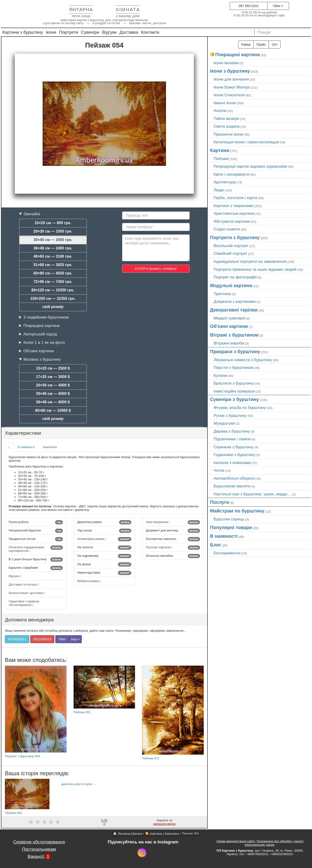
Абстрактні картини (232, 221)
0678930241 (17, 639)
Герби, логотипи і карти (235, 198)
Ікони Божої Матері (231, 87)
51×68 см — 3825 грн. (53, 265)
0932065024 (42, 639)
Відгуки (109, 32)
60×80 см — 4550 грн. (53, 273)
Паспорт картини (173, 548)
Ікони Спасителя (229, 95)
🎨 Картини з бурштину (162, 833)
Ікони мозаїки (226, 63)
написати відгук (164, 824)
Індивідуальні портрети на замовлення (250, 261)
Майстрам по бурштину (237, 511)
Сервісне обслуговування (39, 842)
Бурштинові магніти (232, 486)
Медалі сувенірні (229, 318)
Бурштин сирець (229, 519)
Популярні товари (231, 527)
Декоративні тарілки (234, 310)
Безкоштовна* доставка (27, 593)
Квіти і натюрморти (231, 174)
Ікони (51, 32)
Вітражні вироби (229, 343)
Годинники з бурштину (234, 455)
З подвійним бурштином (46, 317)
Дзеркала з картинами (235, 301)
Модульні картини (231, 286)
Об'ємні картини (39, 351)
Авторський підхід (40, 334)
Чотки (219, 470)
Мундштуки (224, 423)
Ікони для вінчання (231, 79)
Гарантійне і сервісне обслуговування (24, 603)
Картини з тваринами (233, 206)
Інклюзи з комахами (232, 463)
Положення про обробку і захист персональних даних (274, 843)
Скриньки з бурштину (233, 447)
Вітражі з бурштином (234, 335)
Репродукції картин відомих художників (250, 166)
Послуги (220, 502)
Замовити (50, 447)
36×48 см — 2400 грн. (53, 248)
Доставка (129, 32)
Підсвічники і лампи (232, 439)
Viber (278, 6)
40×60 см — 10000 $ (53, 410)
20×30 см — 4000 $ (53, 385)
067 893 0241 (249, 6)
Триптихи (222, 294)
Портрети (69, 32)
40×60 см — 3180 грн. (53, 256)
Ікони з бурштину (230, 71)
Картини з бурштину (23, 32)
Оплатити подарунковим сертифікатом (36, 549)
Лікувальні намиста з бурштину (243, 360)
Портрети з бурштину (235, 237)
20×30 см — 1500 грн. (53, 231)
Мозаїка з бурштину (42, 359)
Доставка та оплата (24, 584)
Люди (219, 190)
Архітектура (225, 182)
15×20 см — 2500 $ (53, 368)
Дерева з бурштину (232, 431)
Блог (216, 545)
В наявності (26, 447)
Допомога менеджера (29, 620)
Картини (220, 150)
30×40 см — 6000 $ (53, 394)
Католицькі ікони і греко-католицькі (246, 142)
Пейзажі (221, 159)
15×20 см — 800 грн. (53, 223)
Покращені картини (42, 326)
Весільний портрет (231, 246)
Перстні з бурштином (233, 367)
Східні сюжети (227, 229)
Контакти (150, 32)
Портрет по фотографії (235, 277)
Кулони (220, 375)
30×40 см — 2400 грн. (53, 240)
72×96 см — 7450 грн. (53, 282)
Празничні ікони (228, 134)
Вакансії (39, 856)
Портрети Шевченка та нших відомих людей (255, 269)
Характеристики (23, 433)
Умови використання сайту (236, 841)
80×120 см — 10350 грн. (53, 290)
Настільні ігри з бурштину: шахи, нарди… (252, 494)
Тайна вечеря (226, 119)
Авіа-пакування (173, 522)
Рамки (246, 45)
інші (75, 639)
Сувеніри (90, 32)
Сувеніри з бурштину (235, 399)
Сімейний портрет (230, 253)
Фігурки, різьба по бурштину (240, 408)
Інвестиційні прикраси (234, 391)
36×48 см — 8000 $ (53, 402)
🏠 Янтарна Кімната (128, 833)
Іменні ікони (225, 103)
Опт (275, 45)
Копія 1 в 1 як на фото (44, 342)
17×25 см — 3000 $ (53, 377)
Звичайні (32, 214)
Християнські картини (234, 213)
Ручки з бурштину (230, 415)
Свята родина (227, 126)
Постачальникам (39, 849)
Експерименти (227, 553)
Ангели (220, 111)
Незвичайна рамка (104, 539)
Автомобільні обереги (234, 478)
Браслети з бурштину (234, 383)
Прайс (261, 45)
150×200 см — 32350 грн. (53, 299)
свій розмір (53, 307)
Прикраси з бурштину (235, 352)
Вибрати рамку (89, 581)
